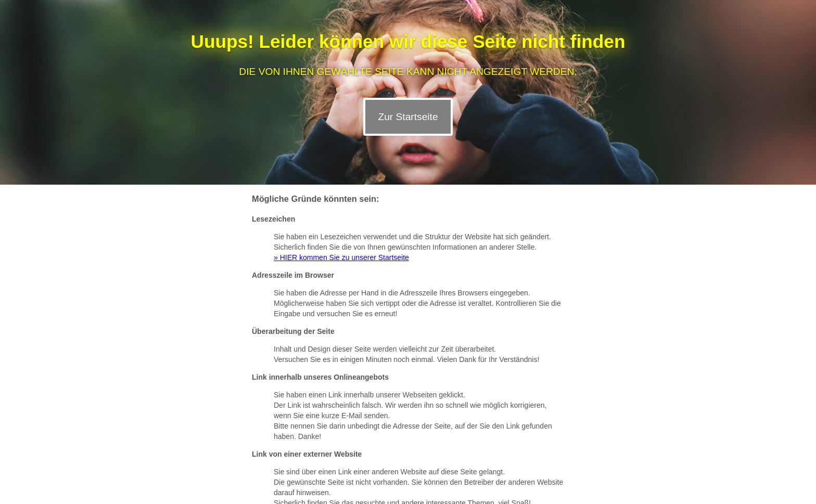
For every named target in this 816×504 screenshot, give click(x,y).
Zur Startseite (408, 117)
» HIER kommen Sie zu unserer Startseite (341, 257)
